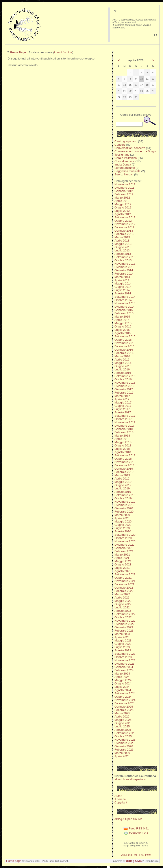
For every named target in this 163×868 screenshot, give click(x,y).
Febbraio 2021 (124, 551)
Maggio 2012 (123, 204)
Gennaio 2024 (124, 667)
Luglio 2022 (122, 607)
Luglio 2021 (122, 568)
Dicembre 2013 (124, 267)
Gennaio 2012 (124, 191)
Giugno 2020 (123, 525)
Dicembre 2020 (124, 545)
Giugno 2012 (123, 207)
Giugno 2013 (123, 247)
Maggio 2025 (123, 720)
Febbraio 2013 (124, 234)
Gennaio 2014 (124, 270)
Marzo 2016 (122, 356)
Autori (118, 796)
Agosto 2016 (123, 373)
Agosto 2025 (123, 730)
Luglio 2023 (122, 647)
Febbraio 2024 (124, 670)
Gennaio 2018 (124, 429)
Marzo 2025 (122, 713)
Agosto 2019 (123, 492)
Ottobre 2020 (123, 538)
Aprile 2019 (122, 479)
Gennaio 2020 (124, 508)
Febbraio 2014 (124, 274)
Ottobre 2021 (123, 578)
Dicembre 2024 (124, 703)
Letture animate (125, 168)
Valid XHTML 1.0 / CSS (136, 855)
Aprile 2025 (122, 717)
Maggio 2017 (123, 402)
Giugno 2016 (123, 366)
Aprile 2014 (122, 280)
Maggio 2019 (123, 482)
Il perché (120, 799)
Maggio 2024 (123, 680)
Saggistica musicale (128, 171)
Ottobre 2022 (123, 617)
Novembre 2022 (125, 621)
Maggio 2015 (123, 323)
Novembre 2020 (125, 541)
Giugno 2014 (123, 287)
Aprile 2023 (122, 637)
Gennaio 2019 (124, 469)
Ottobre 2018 (123, 459)
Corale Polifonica (126, 158)
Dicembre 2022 (124, 624)
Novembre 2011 (125, 184)
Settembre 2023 (125, 654)
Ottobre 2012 (123, 221)
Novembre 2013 (125, 264)
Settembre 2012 (125, 217)
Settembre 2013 (125, 257)
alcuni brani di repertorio (130, 779)
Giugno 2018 (123, 445)
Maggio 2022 (123, 601)
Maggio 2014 (123, 283)
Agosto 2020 (123, 531)
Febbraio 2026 (124, 750)
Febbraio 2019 (124, 472)
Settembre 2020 (125, 535)
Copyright (121, 802)
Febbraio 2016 (124, 353)
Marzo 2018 (122, 436)
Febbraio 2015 (124, 313)
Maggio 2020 (123, 521)
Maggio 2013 (123, 244)
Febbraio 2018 (124, 432)
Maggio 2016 (123, 363)
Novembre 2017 (125, 422)
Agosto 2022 (123, 611)
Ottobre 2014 (123, 300)
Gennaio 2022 (124, 588)
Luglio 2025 (122, 726)
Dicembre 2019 (124, 505)
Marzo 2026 (122, 753)
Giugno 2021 (123, 564)
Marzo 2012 (122, 198)
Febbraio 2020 (124, 512)
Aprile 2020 (122, 518)
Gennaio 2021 (124, 548)
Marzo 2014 (122, 277)
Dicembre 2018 (124, 465)
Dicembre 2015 (124, 346)
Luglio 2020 (122, 528)
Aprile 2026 (122, 756)
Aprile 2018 (122, 439)
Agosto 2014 (123, 293)
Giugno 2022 (123, 604)
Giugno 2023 (123, 644)
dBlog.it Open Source (129, 819)
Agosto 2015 (123, 333)
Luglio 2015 (122, 330)
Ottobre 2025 (123, 736)
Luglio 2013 (122, 250)
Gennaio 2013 (124, 231)
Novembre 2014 (125, 303)
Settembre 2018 (125, 455)
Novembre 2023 (125, 660)
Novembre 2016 (125, 383)
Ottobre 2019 (123, 498)
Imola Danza (123, 164)
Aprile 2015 (122, 320)
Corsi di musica (125, 161)
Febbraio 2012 (124, 194)
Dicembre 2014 (124, 307)
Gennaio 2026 (124, 746)
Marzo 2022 (122, 594)
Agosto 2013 (123, 254)
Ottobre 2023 (123, 657)
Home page (14, 861)
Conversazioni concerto (130, 148)
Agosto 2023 (123, 650)
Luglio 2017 (122, 409)
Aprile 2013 (122, 241)
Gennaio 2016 (124, 350)
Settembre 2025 (125, 733)
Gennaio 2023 (124, 627)
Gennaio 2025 (124, 707)
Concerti (120, 145)
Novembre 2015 (125, 343)
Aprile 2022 (122, 598)
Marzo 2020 (122, 515)
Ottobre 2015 (123, 340)
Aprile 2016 (122, 360)
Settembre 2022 (125, 614)
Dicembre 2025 (124, 743)
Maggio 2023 (123, 640)
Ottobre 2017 (123, 419)
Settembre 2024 (125, 693)
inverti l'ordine (63, 52)
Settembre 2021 (125, 574)
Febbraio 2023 (124, 631)
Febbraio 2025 (124, 710)
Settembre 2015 (125, 336)
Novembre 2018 (125, 462)
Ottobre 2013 (123, 260)
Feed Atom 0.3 (136, 833)
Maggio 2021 (123, 561)
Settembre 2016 (125, 376)
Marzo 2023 (122, 634)
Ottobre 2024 (123, 697)
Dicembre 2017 (124, 426)
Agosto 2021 (123, 571)
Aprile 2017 (122, 399)
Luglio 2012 (122, 211)
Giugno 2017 (123, 406)
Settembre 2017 (125, 416)
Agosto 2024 (123, 690)
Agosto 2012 (123, 214)
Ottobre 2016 (123, 379)
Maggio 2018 (123, 442)
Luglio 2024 (122, 687)
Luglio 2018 (122, 449)
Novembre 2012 (125, 224)
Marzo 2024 (122, 674)
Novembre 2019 (125, 502)
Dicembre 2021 (124, 584)
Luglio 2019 (122, 488)
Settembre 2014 (125, 297)
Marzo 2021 (122, 555)
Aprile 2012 (122, 201)
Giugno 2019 (123, 485)
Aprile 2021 (122, 558)
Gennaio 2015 (124, 310)
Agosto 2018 (123, 452)
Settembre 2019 (125, 495)
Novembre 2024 (125, 700)
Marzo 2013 (122, 237)
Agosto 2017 (123, 412)
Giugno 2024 (123, 683)
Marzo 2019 (122, 475)
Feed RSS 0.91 (136, 828)
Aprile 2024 (122, 677)
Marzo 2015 (122, 317)
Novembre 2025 (125, 740)
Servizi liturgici (124, 174)
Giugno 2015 (123, 326)
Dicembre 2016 (124, 386)
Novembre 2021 (125, 581)
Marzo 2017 (122, 396)
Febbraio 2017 (124, 393)
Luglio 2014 (122, 290)
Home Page (18, 52)
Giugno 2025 (123, 723)
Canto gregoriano (126, 141)
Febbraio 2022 (124, 591)
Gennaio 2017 (124, 389)
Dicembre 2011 (124, 188)
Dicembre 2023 (124, 664)
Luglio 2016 (122, 369)
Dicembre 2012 (124, 227)
